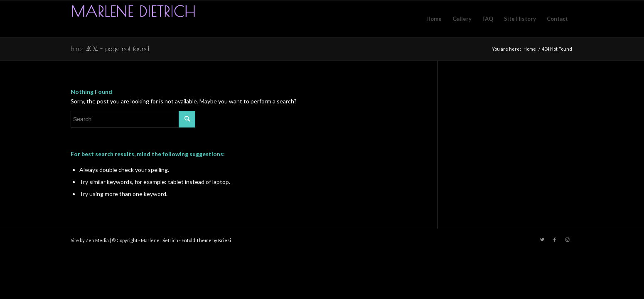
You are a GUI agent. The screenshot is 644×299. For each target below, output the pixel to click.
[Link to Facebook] (555, 240)
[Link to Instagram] (567, 240)
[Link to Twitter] (542, 240)
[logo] (133, 19)
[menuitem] (434, 19)
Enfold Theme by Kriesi (206, 240)
